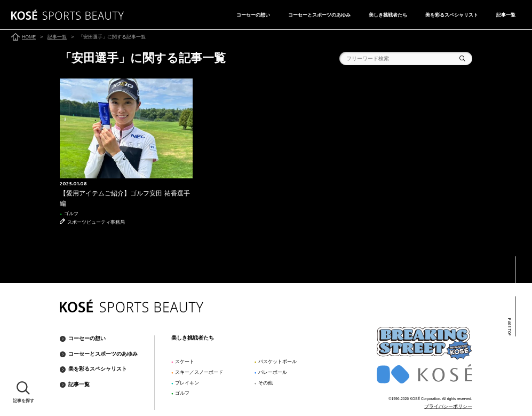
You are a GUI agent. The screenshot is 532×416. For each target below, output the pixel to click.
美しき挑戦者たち (388, 15)
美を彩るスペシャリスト (452, 15)
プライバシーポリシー (448, 406)
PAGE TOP (509, 327)
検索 (463, 59)
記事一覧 (506, 15)
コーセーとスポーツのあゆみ (319, 15)
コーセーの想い (253, 15)
